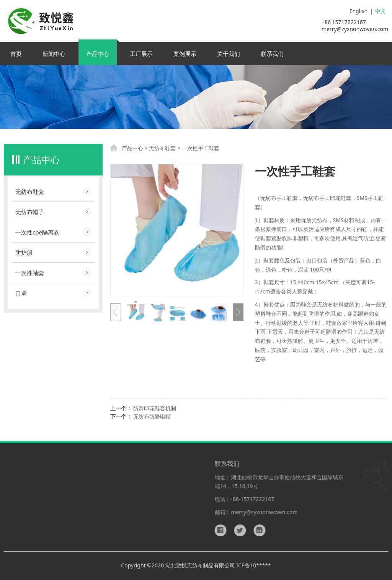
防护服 (24, 252)
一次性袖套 (30, 273)
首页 (16, 54)
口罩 (21, 293)
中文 (381, 11)
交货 (143, 499)
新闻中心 (54, 54)
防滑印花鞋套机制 (155, 408)
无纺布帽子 (30, 212)
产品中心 (98, 54)
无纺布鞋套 (30, 192)
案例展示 (185, 54)
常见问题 (149, 521)
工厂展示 (141, 54)
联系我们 (272, 54)
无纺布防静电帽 (152, 416)
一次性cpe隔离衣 (37, 232)
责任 (143, 510)
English (359, 11)
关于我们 (229, 54)
